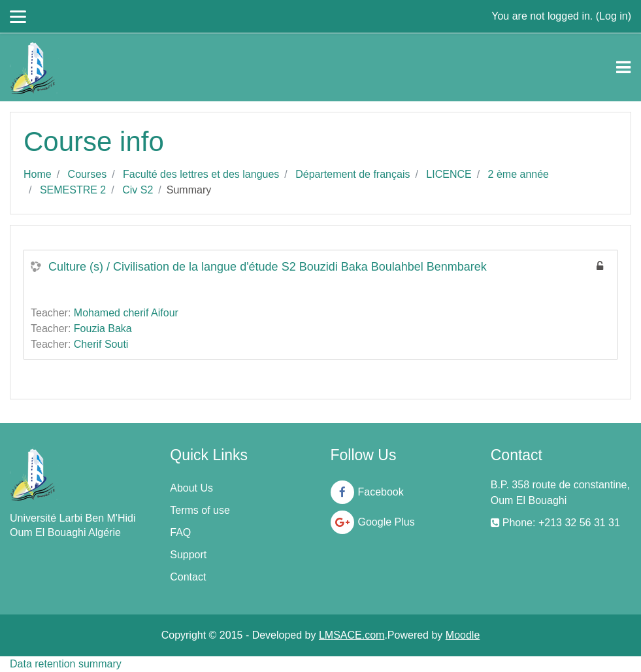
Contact (188, 577)
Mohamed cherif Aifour (126, 313)
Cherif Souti (101, 344)
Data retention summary (66, 664)
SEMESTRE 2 (73, 190)
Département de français (353, 174)
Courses (88, 174)
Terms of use (200, 510)
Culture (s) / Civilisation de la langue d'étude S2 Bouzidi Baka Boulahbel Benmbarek (268, 267)
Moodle (463, 635)
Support (188, 555)
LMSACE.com (352, 635)
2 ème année (518, 174)
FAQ (180, 532)
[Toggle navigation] (623, 67)
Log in (614, 16)
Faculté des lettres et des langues (201, 174)
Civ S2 (138, 190)
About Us (191, 488)
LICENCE (449, 174)
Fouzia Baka (103, 328)
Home (38, 174)
